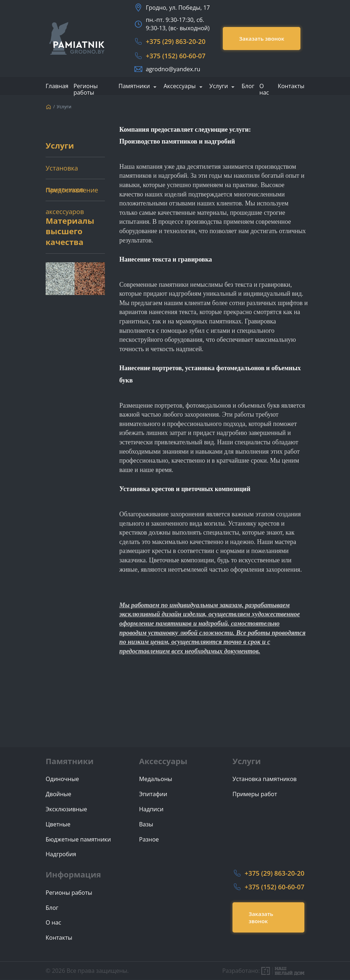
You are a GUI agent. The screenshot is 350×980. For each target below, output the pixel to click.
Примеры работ (255, 794)
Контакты (291, 86)
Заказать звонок (262, 38)
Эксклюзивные (66, 809)
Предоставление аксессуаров (72, 193)
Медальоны (156, 779)
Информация (73, 874)
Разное (149, 840)
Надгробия (61, 854)
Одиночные (62, 779)
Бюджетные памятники (78, 840)
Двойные (58, 794)
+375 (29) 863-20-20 (176, 41)
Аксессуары (179, 86)
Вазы (146, 824)
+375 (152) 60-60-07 (176, 56)
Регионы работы (86, 89)
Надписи (151, 809)
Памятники (134, 86)
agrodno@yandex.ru (173, 69)
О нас (264, 89)
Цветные (58, 824)
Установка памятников (65, 171)
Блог (248, 86)
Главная (57, 86)
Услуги (219, 86)
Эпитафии (153, 794)
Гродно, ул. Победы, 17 (178, 8)
